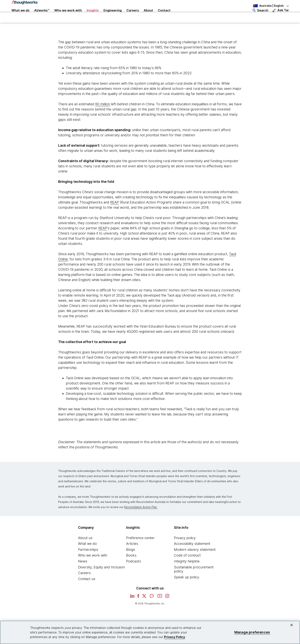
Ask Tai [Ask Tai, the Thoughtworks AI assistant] (283, 16)
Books (131, 566)
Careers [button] (133, 16)
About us (85, 549)
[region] (150, 632)
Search (263, 16)
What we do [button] (20, 16)
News (83, 572)
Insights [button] (93, 16)
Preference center (140, 549)
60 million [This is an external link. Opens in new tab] (103, 115)
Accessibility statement (192, 555)
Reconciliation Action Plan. (141, 518)
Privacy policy (185, 549)
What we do (87, 555)
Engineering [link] (113, 16)
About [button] (148, 16)
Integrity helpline (187, 572)
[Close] (292, 625)
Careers (84, 584)
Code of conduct (187, 566)
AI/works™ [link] (42, 16)
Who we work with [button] (68, 16)
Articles (132, 555)
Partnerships (88, 560)
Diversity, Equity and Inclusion (101, 578)
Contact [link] (164, 16)
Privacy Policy (174, 637)
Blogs (131, 560)
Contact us (87, 590)
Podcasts (134, 572)
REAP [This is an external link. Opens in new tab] (115, 213)
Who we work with (93, 566)
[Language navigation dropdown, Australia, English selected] (267, 6)
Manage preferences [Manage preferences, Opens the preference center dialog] (252, 632)
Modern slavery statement (195, 560)
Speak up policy (187, 588)
